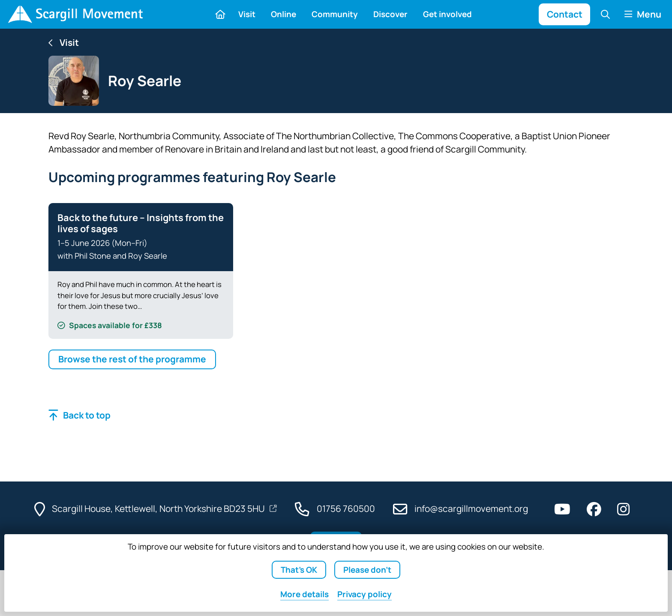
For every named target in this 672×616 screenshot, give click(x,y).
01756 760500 (346, 508)
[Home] (75, 14)
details (304, 594)
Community (335, 14)
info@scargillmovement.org (471, 508)
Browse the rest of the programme (132, 359)
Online (283, 14)
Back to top (87, 415)
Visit (247, 14)
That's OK (299, 570)
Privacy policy (364, 594)
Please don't (367, 570)
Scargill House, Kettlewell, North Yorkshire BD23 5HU (159, 508)
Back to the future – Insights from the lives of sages (141, 223)
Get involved (447, 14)
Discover (390, 14)
